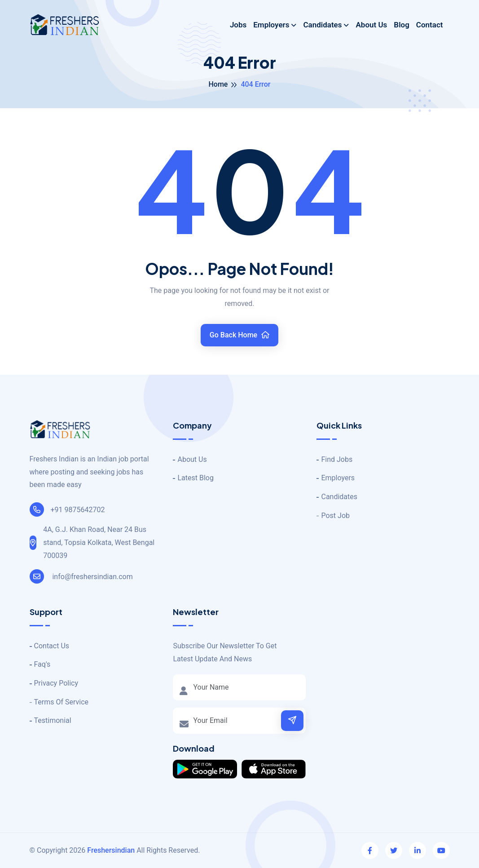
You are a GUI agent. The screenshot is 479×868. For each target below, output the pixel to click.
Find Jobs (337, 459)
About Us (371, 25)
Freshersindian (111, 850)
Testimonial (53, 720)
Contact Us (52, 646)
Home (218, 84)
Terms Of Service (62, 702)
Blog (402, 25)
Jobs (238, 25)
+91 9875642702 (67, 509)
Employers (271, 25)
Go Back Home (239, 335)
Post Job (335, 516)
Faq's (42, 664)
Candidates (322, 25)
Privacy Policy (56, 683)
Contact (430, 25)
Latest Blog (195, 478)
